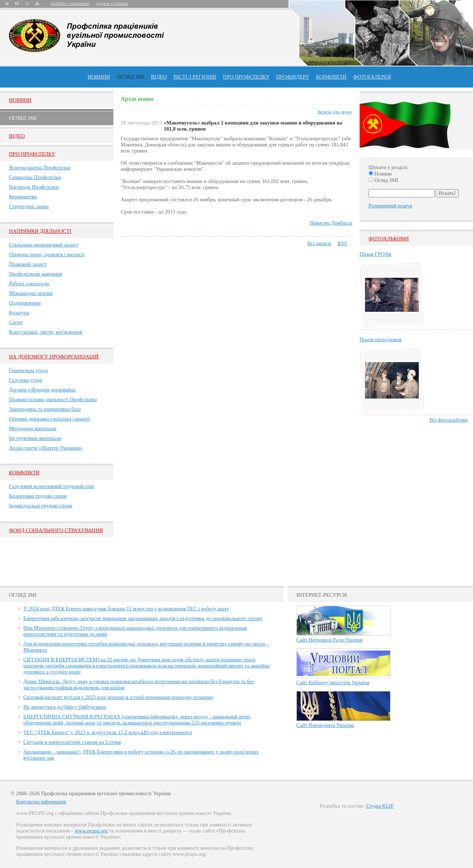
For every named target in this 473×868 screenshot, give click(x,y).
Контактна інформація (41, 802)
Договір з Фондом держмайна (42, 390)
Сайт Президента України (325, 725)
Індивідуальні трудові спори (41, 506)
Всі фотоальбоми (449, 420)
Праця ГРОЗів (375, 254)
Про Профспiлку (32, 154)
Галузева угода (25, 380)
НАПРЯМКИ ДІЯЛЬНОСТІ (40, 231)
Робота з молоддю (29, 283)
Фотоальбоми (389, 239)
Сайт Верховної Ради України (330, 640)
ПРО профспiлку (246, 77)
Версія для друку (335, 112)
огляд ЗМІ (130, 77)
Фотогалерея (372, 77)
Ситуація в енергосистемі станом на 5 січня (72, 742)
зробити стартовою (70, 3)
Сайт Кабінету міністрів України (333, 682)
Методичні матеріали (33, 428)
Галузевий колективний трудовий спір (52, 486)
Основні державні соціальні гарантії (50, 419)
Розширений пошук (390, 206)
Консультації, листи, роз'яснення (45, 332)
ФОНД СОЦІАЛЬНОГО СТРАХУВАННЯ (56, 530)
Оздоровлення (25, 303)
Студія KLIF (380, 806)
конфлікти (331, 77)
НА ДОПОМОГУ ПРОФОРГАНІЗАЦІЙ (54, 357)
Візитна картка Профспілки (40, 168)
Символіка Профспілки (35, 177)
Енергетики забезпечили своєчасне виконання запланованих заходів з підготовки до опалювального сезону (143, 618)
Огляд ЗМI (23, 118)
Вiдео (17, 136)
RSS (342, 243)
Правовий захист (28, 264)
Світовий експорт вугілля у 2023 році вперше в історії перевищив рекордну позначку (118, 697)
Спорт (16, 322)
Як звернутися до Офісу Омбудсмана (65, 707)
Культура (19, 313)
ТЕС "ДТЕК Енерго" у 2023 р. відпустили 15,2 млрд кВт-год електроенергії (108, 732)
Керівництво (23, 197)
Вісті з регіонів (195, 77)
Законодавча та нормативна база (45, 409)
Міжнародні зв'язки (31, 293)
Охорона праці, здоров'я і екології (47, 254)
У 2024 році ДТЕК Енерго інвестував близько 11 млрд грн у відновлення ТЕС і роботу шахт (126, 609)
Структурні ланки (29, 206)
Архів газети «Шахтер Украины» (46, 448)
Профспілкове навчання (36, 274)
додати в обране (112, 3)
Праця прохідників (381, 339)
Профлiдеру (292, 77)
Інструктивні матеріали (35, 438)
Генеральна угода (28, 370)
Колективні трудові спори (38, 496)
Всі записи (319, 243)
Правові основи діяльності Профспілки (53, 399)
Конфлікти (24, 473)
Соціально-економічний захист (44, 245)
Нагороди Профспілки (34, 187)
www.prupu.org (91, 831)
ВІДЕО (159, 77)
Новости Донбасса (331, 223)
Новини (99, 77)
